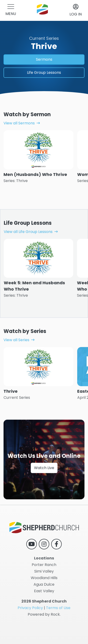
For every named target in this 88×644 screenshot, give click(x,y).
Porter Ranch (44, 565)
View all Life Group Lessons (28, 247)
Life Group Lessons (44, 73)
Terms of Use (58, 608)
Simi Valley (44, 571)
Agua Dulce (44, 584)
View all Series (16, 355)
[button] (11, 10)
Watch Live (44, 483)
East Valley (44, 591)
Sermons (44, 59)
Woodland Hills (44, 578)
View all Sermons (19, 123)
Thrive (11, 406)
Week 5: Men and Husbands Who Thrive (34, 301)
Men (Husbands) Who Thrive (35, 174)
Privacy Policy (30, 608)
